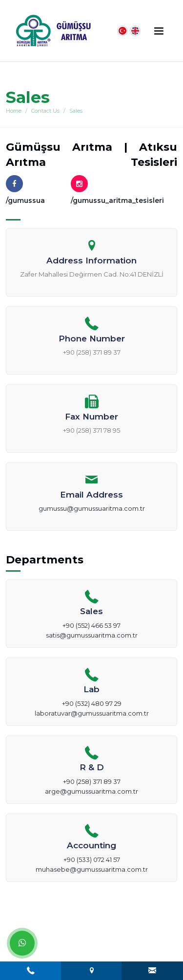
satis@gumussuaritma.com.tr (92, 635)
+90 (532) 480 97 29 (92, 703)
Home (14, 111)
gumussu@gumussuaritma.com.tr (92, 508)
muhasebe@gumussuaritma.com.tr (92, 869)
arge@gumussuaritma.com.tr (91, 791)
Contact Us (45, 111)
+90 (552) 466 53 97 (91, 625)
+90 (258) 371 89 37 (92, 781)
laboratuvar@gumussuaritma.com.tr (92, 713)
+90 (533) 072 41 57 (92, 860)
